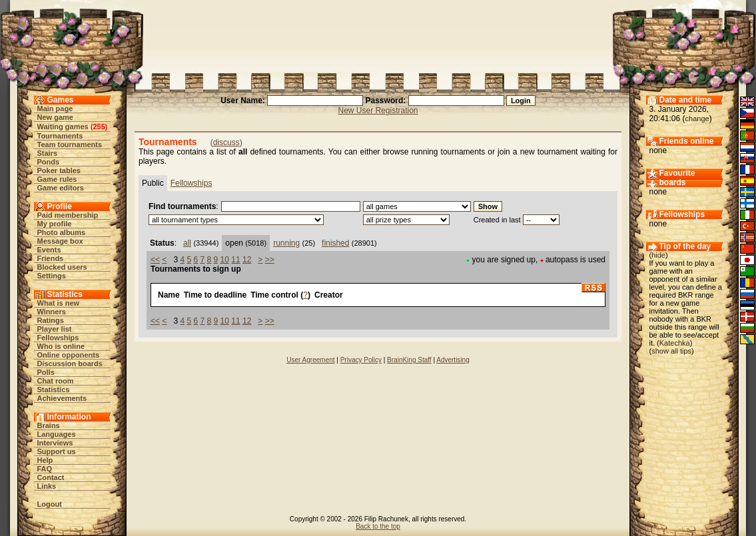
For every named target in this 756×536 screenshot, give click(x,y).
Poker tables (59, 170)
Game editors (61, 188)
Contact (51, 477)
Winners (52, 312)
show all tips (671, 351)
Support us (57, 451)
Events (49, 250)
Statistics (54, 390)
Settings (52, 276)
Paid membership (68, 215)
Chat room (56, 381)
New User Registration (378, 111)
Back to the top (378, 526)
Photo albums (62, 232)
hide (658, 255)
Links (47, 486)
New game (55, 117)
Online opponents (69, 355)
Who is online (61, 346)
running (286, 243)
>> (270, 260)
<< (155, 260)
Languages (57, 434)
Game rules (57, 179)
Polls (46, 372)
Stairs (48, 153)
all (187, 243)
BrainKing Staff (409, 360)
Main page (55, 109)
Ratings (51, 320)
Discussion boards (70, 364)
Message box (60, 241)
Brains (49, 425)
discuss (226, 142)
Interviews (55, 443)
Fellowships (58, 338)
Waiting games (63, 127)
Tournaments (60, 136)
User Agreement (310, 360)
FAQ (45, 469)
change (697, 119)
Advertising (453, 360)
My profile (55, 224)
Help (45, 460)
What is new (59, 303)
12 (247, 260)
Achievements (62, 398)
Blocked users (62, 267)
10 (225, 260)
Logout (50, 504)
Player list (55, 329)
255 (99, 127)
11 (235, 260)
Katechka (675, 343)
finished (335, 243)
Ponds (49, 162)
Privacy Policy (361, 360)
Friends (51, 258)
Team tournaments (70, 144)
